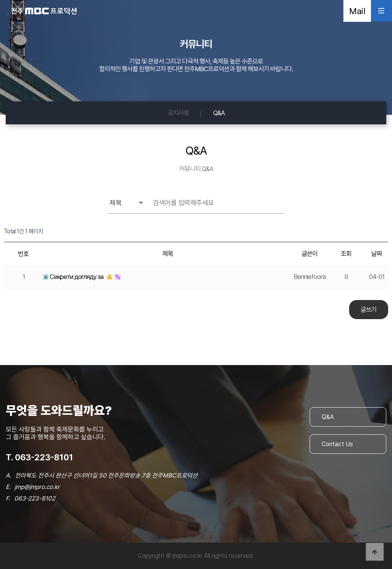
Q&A (219, 113)
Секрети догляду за (73, 277)
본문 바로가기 (0, 0)
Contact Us (337, 444)
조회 (346, 254)
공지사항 (178, 113)
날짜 (377, 254)
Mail (357, 11)
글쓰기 (369, 310)
